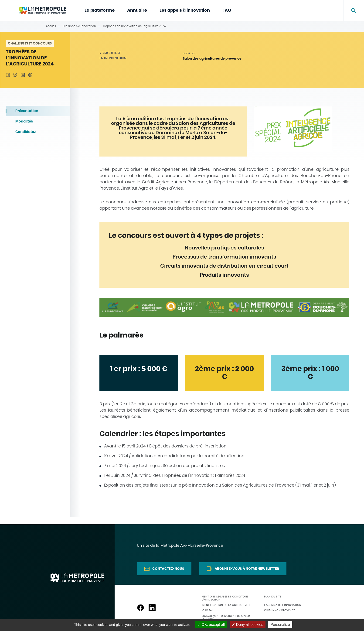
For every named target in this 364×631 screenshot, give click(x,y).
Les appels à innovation (185, 10)
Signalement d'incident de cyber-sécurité (226, 617)
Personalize (280, 625)
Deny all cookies (248, 625)
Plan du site (273, 597)
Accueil (51, 26)
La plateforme (100, 10)
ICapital (207, 610)
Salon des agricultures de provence (212, 59)
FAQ (227, 10)
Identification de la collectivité (226, 605)
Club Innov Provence (280, 610)
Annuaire (137, 10)
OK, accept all (211, 625)
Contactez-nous (168, 569)
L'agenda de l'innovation (283, 605)
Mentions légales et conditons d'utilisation (225, 598)
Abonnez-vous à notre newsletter (247, 569)
